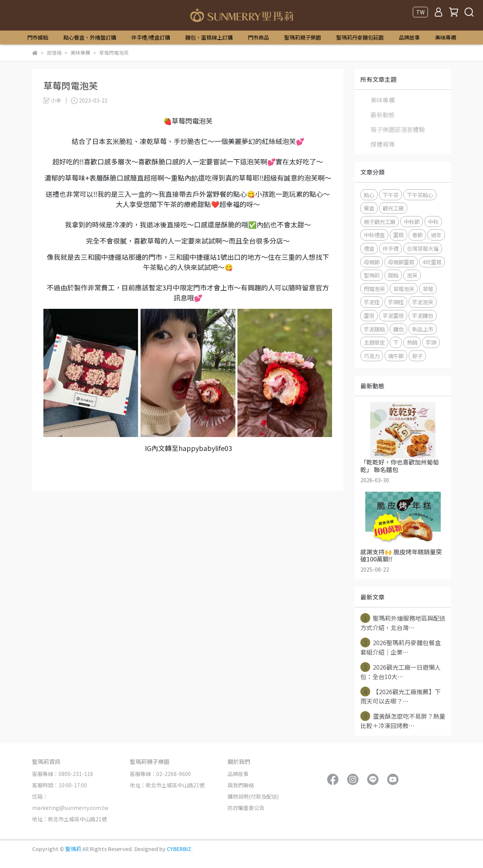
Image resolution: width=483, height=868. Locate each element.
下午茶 (391, 195)
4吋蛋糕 (432, 262)
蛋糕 (398, 235)
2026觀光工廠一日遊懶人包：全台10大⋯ (401, 672)
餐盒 (369, 208)
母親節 (372, 262)
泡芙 (412, 275)
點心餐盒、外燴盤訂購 (90, 37)
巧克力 (372, 356)
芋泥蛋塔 (393, 315)
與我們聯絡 (241, 785)
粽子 (417, 356)
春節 (417, 235)
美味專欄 (446, 37)
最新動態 (383, 115)
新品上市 (423, 329)
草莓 (428, 289)
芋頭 (431, 342)
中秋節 (412, 222)
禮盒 (369, 248)
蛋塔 (369, 315)
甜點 (393, 275)
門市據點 (38, 37)
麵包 (398, 329)
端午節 (396, 356)
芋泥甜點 (374, 329)
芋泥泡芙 (423, 302)
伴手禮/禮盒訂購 (151, 37)
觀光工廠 (393, 208)
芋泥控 (372, 302)
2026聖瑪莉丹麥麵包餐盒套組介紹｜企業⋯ (401, 647)
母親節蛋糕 (401, 262)
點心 (369, 195)
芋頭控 (396, 302)
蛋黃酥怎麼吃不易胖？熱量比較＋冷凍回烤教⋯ (403, 721)
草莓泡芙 (404, 289)
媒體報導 (383, 144)
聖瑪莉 (372, 275)
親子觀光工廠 (380, 222)
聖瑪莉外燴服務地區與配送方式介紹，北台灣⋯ (403, 623)
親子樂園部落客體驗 (398, 129)
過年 (436, 235)
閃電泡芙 (374, 289)
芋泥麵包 (423, 315)
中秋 (433, 222)
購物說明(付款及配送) (253, 796)
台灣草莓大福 (423, 248)
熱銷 (412, 342)
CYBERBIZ (179, 849)
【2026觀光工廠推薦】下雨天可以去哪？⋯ (401, 696)
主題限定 (374, 342)
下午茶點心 (420, 195)
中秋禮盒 (374, 235)
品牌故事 (409, 37)
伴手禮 (391, 248)
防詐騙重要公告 (246, 808)
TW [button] (420, 12)
